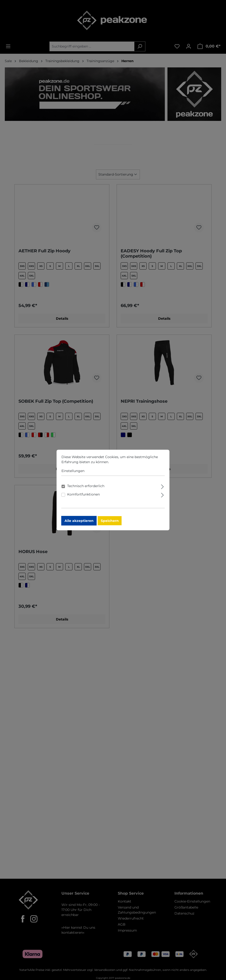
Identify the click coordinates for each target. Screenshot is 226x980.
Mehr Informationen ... (129, 463)
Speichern (110, 522)
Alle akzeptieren (80, 522)
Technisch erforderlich (86, 487)
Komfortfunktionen (84, 496)
